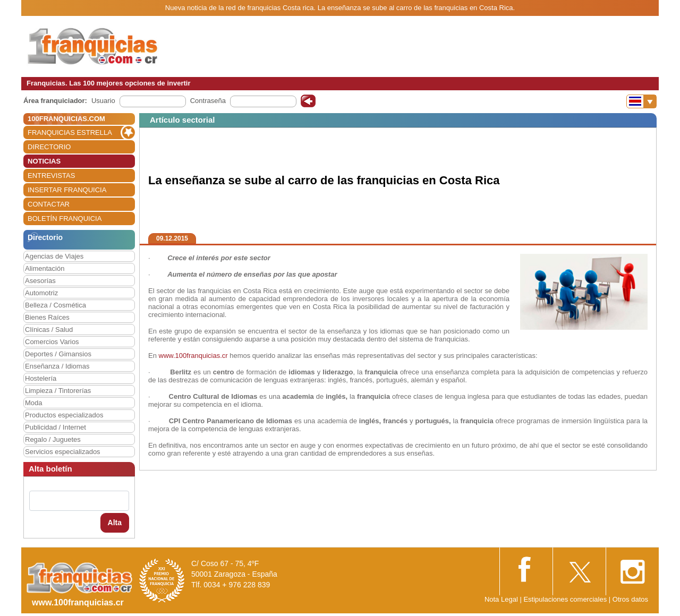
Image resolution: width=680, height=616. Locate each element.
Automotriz (41, 293)
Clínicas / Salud (49, 330)
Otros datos (630, 599)
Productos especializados (64, 415)
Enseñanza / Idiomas (57, 366)
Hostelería (41, 378)
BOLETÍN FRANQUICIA (65, 219)
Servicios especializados (63, 452)
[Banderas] (641, 101)
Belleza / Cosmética (56, 305)
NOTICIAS (44, 161)
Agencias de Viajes (54, 256)
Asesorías (40, 281)
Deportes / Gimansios (58, 354)
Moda (34, 403)
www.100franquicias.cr (193, 356)
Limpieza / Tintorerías (58, 391)
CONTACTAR (49, 204)
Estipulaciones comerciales (566, 599)
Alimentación (45, 268)
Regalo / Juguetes (53, 439)
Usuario (103, 101)
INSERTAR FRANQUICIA (67, 190)
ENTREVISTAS (51, 176)
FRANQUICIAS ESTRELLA (70, 132)
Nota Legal (501, 599)
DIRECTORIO (49, 147)
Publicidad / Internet (56, 427)
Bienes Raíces (47, 317)
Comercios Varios (52, 342)
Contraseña (208, 101)
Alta (115, 523)
